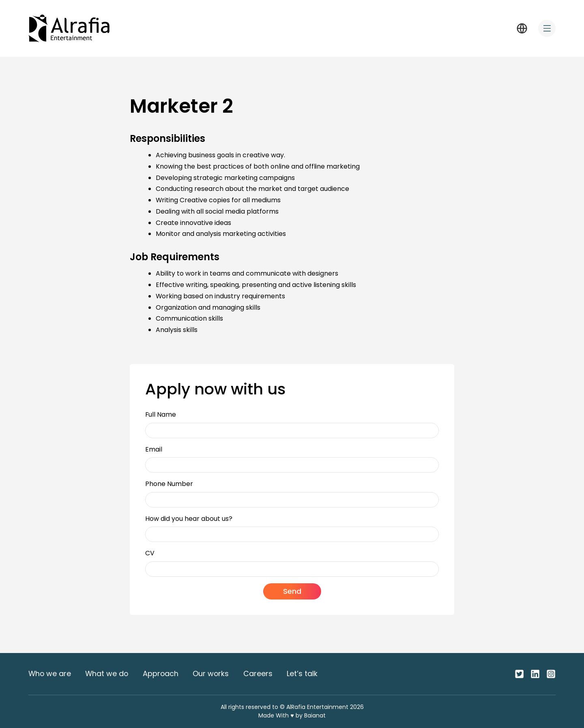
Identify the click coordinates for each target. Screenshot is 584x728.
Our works (211, 673)
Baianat (315, 715)
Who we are (50, 673)
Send (292, 591)
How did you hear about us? (189, 519)
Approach (161, 673)
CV (150, 553)
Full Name (161, 414)
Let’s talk (302, 673)
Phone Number (169, 484)
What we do (107, 673)
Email (154, 449)
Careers (258, 673)
